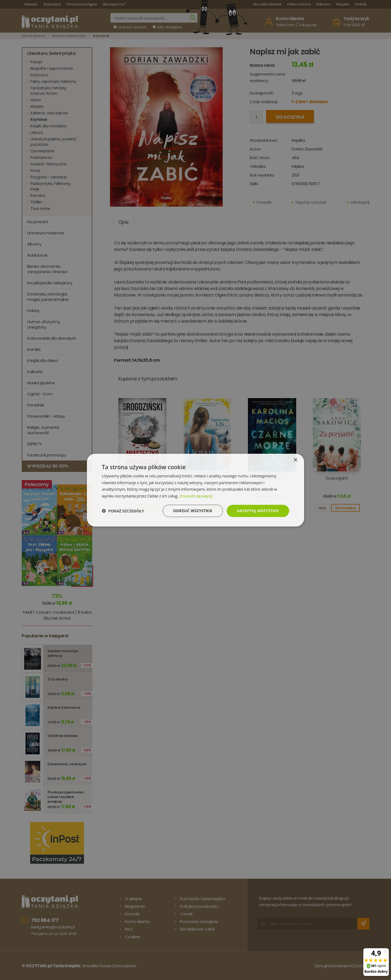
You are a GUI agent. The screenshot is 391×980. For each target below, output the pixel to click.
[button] (123, 511)
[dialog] (195, 490)
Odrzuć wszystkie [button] (193, 511)
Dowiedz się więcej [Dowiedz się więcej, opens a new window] (196, 496)
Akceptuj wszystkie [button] (258, 511)
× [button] (295, 460)
